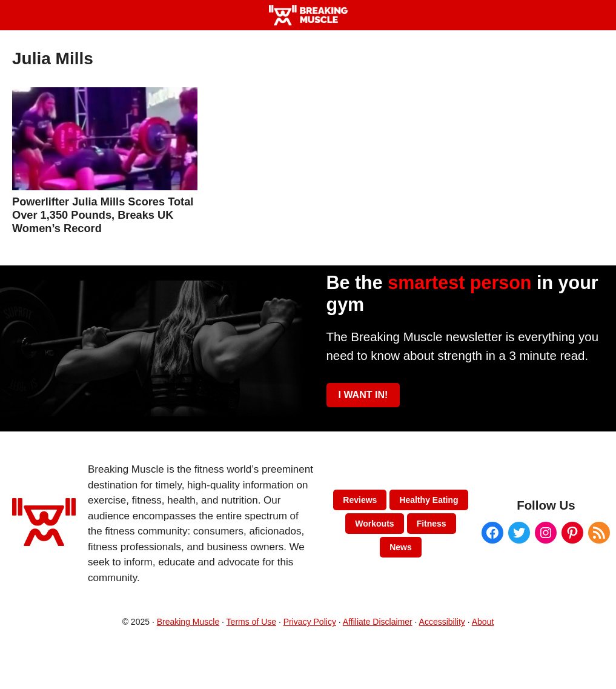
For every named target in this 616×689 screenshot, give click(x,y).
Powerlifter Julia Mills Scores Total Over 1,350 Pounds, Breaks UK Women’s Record (103, 215)
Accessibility (442, 622)
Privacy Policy (310, 622)
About (483, 622)
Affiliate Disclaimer (378, 622)
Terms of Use (251, 622)
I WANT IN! (363, 395)
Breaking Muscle (188, 622)
